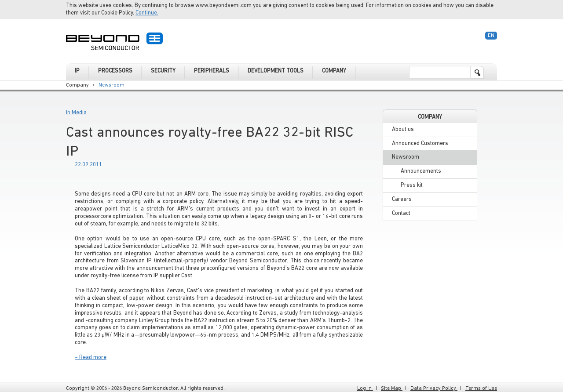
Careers (402, 199)
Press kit (412, 185)
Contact (401, 213)
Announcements (421, 171)
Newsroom (112, 85)
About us (403, 129)
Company (77, 85)
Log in (365, 388)
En (491, 36)
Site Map (392, 388)
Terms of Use (481, 388)
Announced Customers (420, 143)
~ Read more (91, 358)
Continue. (147, 13)
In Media (76, 113)
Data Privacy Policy (434, 388)
